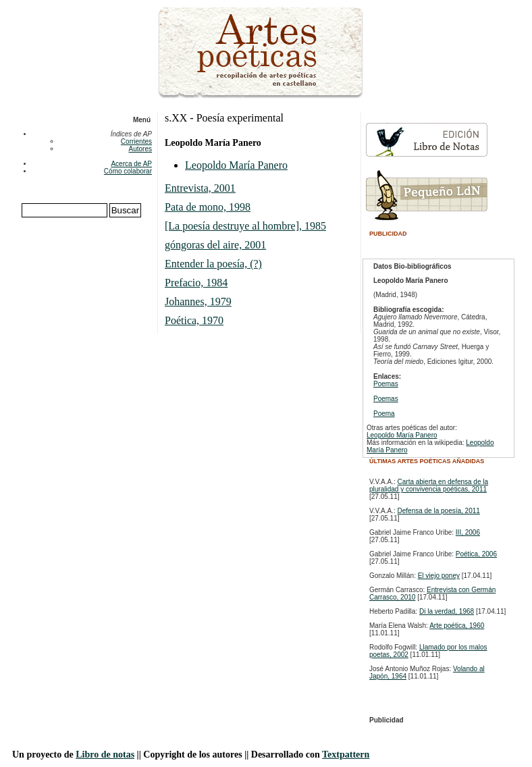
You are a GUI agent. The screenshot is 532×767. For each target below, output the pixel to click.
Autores (140, 149)
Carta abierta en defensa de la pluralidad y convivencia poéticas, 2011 (429, 485)
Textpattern (346, 755)
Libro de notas (105, 755)
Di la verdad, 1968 (447, 611)
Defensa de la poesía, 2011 (439, 511)
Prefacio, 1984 (196, 283)
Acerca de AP (131, 164)
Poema (384, 414)
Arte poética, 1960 (457, 626)
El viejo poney (439, 576)
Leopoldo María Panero (236, 165)
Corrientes (136, 141)
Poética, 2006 (476, 554)
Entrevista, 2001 (200, 188)
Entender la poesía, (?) (213, 264)
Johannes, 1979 (198, 301)
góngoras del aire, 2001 (215, 245)
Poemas (386, 384)
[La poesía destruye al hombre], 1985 (245, 226)
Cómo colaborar (128, 171)
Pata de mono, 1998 (208, 207)
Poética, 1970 (194, 320)
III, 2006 (468, 532)
